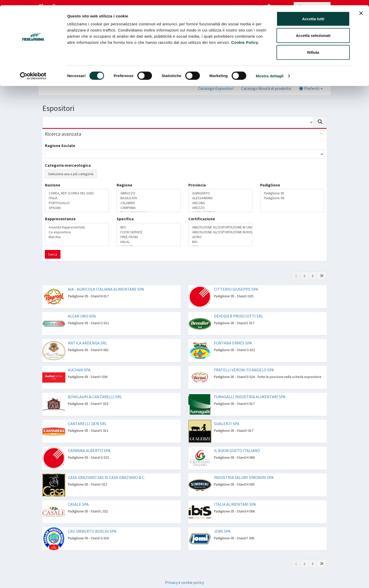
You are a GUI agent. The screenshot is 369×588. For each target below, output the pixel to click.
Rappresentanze (60, 219)
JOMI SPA (222, 531)
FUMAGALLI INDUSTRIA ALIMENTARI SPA (250, 397)
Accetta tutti (313, 13)
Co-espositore (77, 232)
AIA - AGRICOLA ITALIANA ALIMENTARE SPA (106, 289)
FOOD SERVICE (149, 232)
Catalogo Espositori (216, 88)
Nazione (53, 185)
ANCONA (220, 203)
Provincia (197, 185)
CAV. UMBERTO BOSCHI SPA (92, 531)
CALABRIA (149, 203)
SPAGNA (77, 208)
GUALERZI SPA (227, 424)
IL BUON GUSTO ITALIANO (237, 450)
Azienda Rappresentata (77, 227)
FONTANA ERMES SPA (233, 343)
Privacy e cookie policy (184, 582)
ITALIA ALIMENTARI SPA (235, 504)
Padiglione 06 (292, 198)
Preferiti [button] (311, 88)
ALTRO (220, 237)
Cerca (53, 254)
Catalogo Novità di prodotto (266, 88)
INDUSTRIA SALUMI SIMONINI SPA (244, 477)
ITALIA (77, 198)
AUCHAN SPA (79, 370)
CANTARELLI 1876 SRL (87, 424)
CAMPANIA (149, 208)
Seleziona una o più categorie (71, 174)
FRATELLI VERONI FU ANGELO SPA (244, 370)
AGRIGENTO (220, 193)
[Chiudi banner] (361, 8)
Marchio (77, 237)
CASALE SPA (78, 504)
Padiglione (270, 185)
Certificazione (202, 219)
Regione (124, 185)
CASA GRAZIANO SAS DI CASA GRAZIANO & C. (106, 477)
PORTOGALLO (77, 203)
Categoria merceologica (68, 165)
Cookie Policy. (245, 37)
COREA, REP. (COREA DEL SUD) (77, 193)
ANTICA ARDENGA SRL (88, 343)
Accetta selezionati (313, 30)
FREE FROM (149, 237)
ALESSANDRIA (220, 198)
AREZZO (220, 208)
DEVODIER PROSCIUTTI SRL (239, 316)
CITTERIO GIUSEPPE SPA (236, 289)
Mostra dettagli (270, 71)
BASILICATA (149, 198)
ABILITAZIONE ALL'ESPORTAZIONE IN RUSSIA (220, 232)
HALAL (149, 242)
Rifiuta (313, 47)
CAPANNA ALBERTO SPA (89, 450)
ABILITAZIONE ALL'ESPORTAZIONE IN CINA (220, 227)
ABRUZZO (149, 193)
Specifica (125, 219)
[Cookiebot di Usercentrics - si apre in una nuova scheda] (33, 71)
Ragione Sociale (60, 145)
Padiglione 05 (292, 193)
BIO (149, 227)
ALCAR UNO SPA (82, 316)
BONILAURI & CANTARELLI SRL (95, 397)
